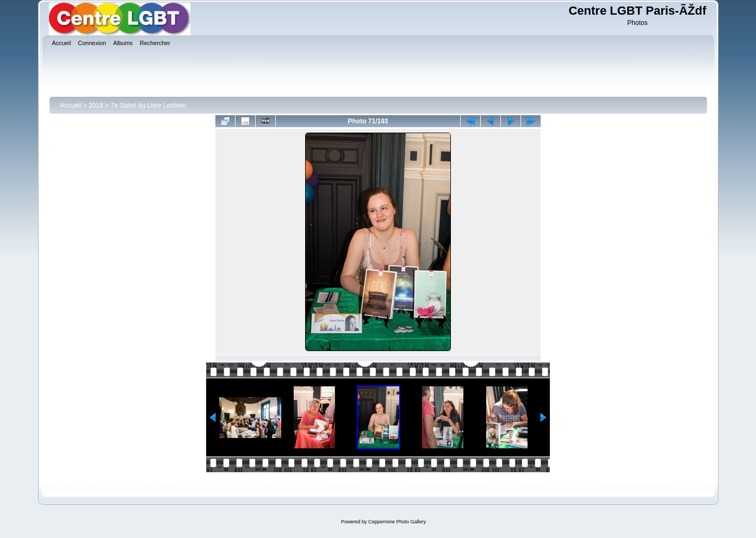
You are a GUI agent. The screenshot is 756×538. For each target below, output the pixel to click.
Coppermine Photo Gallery (397, 522)
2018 (96, 105)
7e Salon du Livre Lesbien (148, 105)
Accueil (71, 105)
